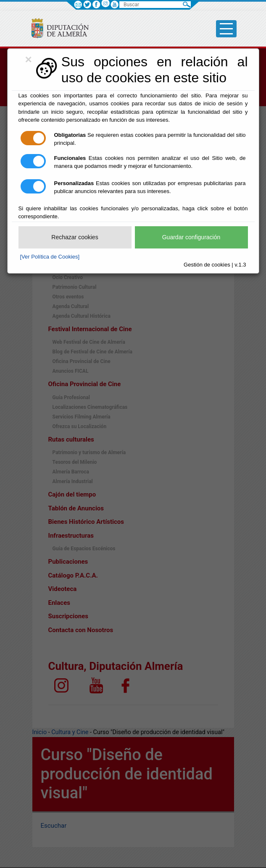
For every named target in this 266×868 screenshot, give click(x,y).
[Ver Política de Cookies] (50, 257)
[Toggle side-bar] (226, 29)
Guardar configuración (191, 237)
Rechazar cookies (75, 237)
